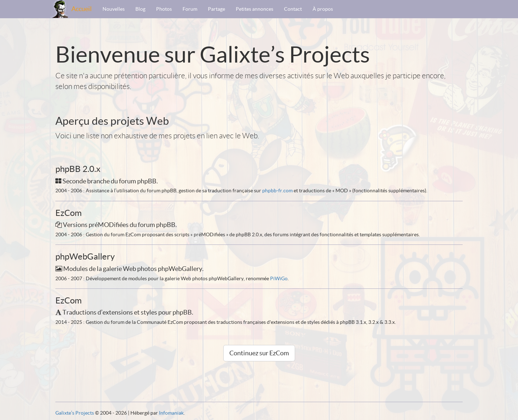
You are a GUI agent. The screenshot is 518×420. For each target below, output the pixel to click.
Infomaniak (171, 413)
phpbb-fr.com (277, 191)
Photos (164, 9)
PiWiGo (279, 278)
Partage (216, 9)
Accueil (82, 9)
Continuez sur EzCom (259, 353)
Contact (293, 9)
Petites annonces (255, 9)
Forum (190, 9)
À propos (323, 9)
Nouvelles (114, 9)
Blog (140, 9)
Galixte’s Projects (75, 413)
